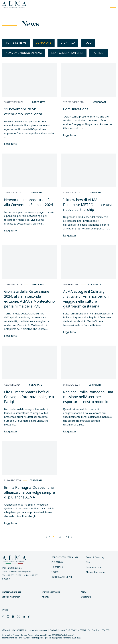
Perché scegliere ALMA (65, 557)
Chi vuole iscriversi (51, 592)
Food (88, 43)
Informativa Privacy (11, 635)
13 (67, 537)
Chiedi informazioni (95, 572)
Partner (99, 53)
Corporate (43, 43)
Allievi (84, 592)
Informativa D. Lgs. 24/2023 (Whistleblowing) (54, 635)
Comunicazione (76, 109)
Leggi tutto (10, 144)
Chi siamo (57, 562)
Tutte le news (16, 43)
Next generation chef (67, 53)
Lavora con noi (93, 567)
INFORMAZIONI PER (62, 577)
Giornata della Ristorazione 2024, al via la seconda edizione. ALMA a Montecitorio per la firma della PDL (29, 299)
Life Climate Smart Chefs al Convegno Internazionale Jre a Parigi (29, 397)
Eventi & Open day (95, 557)
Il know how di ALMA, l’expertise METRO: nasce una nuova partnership (88, 205)
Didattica (68, 43)
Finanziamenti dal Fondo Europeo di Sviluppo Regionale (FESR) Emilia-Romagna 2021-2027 (42, 638)
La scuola (57, 567)
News (89, 562)
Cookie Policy (27, 635)
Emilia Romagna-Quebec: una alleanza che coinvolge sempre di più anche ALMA (29, 492)
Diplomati (86, 597)
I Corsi (55, 572)
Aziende (46, 597)
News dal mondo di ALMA (24, 53)
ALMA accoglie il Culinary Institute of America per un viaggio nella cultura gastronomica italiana (86, 299)
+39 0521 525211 (15, 575)
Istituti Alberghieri (11, 597)
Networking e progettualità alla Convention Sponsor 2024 (29, 202)
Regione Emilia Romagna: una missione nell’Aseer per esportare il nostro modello (88, 397)
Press (5, 610)
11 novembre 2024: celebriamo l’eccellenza (23, 111)
